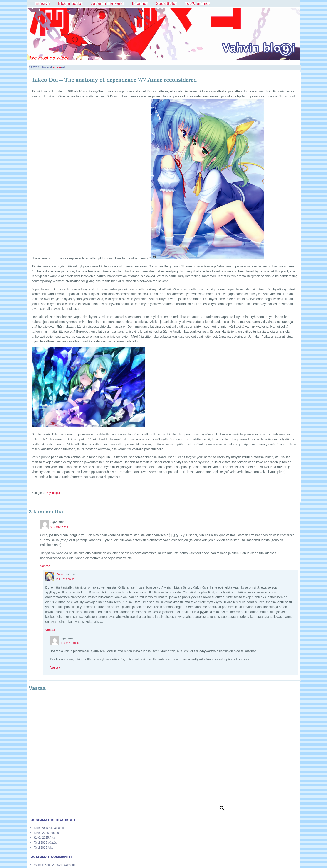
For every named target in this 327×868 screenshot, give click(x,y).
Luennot (140, 3)
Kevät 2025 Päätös (46, 833)
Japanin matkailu (107, 3)
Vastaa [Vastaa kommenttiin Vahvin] (50, 630)
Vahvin (60, 574)
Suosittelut (166, 3)
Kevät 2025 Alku (45, 838)
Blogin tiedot (70, 3)
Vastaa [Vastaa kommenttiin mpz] (45, 566)
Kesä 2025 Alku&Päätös (50, 828)
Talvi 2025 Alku (44, 847)
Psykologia (53, 493)
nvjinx (38, 865)
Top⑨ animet (197, 3)
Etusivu (43, 3)
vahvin (57, 67)
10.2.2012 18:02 (70, 643)
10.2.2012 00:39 (65, 579)
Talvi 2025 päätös (45, 843)
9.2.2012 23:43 (59, 527)
